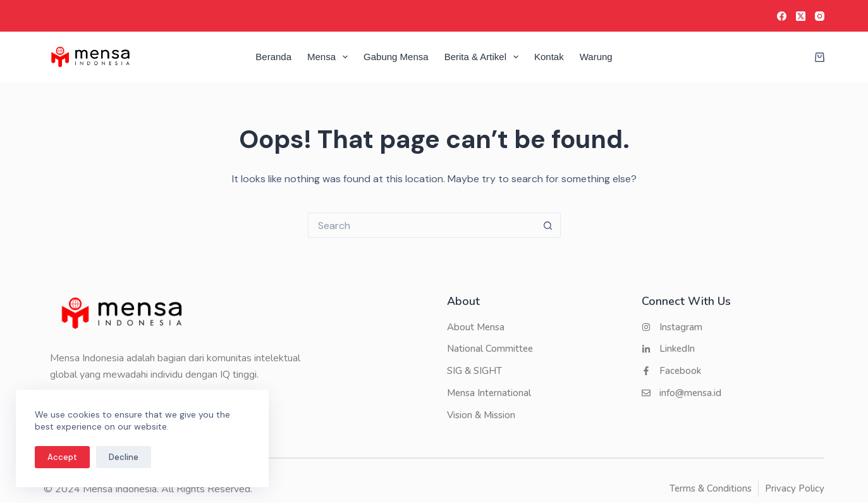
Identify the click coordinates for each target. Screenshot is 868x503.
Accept (62, 457)
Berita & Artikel (484, 57)
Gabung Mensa (396, 57)
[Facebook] (782, 16)
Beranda (273, 57)
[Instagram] (820, 16)
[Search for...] (422, 225)
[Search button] (548, 225)
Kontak (549, 57)
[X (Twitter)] (801, 16)
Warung (596, 57)
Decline (124, 457)
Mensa (330, 57)
